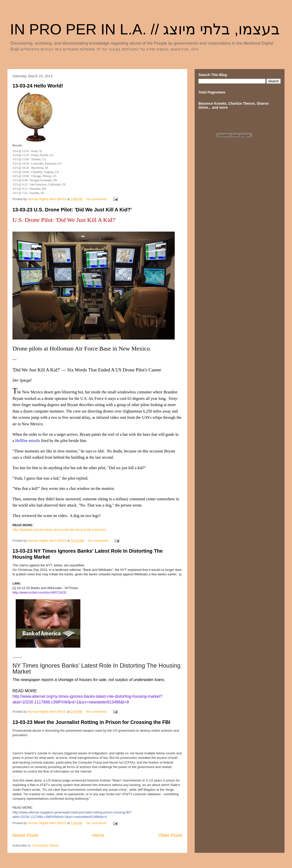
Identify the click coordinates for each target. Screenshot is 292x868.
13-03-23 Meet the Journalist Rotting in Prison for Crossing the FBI (91, 722)
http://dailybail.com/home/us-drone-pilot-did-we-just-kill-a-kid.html (59, 530)
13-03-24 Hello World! (38, 86)
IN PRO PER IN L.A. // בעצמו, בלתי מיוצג (145, 29)
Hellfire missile (28, 441)
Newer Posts (25, 835)
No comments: (97, 199)
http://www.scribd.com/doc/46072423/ (39, 592)
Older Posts (170, 835)
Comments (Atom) (46, 845)
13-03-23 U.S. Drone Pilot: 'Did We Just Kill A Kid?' (72, 210)
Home (98, 835)
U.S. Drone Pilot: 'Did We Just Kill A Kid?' (64, 220)
